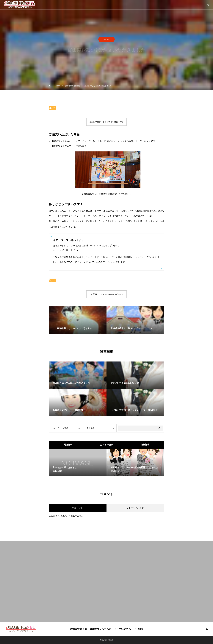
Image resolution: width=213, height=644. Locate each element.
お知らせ (106, 40)
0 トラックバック (135, 508)
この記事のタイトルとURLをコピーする (106, 122)
